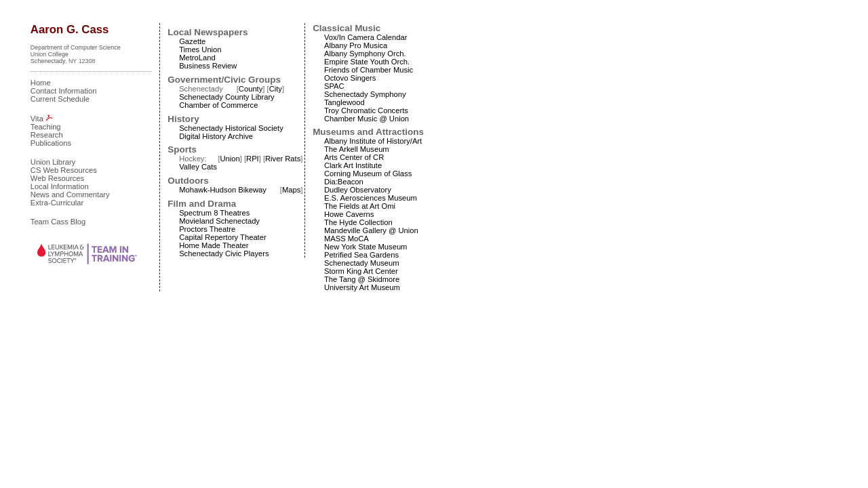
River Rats (283, 159)
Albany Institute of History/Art (373, 141)
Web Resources (57, 178)
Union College (50, 54)
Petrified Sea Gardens (361, 255)
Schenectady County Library (227, 97)
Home (41, 83)
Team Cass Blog (58, 222)
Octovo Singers (350, 78)
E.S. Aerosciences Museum (371, 198)
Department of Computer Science (76, 47)
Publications (51, 143)
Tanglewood (344, 102)
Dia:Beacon (344, 182)
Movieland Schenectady (219, 221)
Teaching (46, 127)
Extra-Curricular (57, 203)
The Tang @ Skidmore (362, 279)
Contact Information (64, 91)
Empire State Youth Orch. (367, 62)
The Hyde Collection (358, 222)
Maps (291, 190)
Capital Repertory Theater (223, 237)
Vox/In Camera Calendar (366, 37)
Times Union (200, 49)
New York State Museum (366, 247)
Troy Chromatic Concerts (366, 110)
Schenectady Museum (362, 263)
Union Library (53, 162)
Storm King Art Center (361, 271)
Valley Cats (198, 167)
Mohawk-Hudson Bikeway (223, 190)
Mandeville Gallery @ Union (371, 230)
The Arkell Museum (357, 149)
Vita (37, 119)
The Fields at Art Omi (360, 206)
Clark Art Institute (353, 165)
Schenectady (48, 61)
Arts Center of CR (354, 157)
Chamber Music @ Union (367, 119)
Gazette (192, 41)
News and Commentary (70, 195)
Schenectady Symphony (365, 94)
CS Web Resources (64, 170)
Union (230, 159)
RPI (253, 159)
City (276, 89)
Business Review (208, 66)
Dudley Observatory (358, 190)
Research (47, 135)
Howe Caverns (349, 214)
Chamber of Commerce (218, 105)
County (251, 89)
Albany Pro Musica (356, 45)
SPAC (334, 86)
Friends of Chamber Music (369, 70)
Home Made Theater (214, 245)
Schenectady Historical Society (231, 128)
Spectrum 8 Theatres (214, 213)
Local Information (60, 186)
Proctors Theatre (207, 229)
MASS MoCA (347, 239)
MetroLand (197, 58)
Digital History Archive (216, 136)
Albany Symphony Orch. (365, 54)
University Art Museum (362, 287)
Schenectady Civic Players (224, 253)
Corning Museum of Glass (368, 174)
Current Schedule (60, 99)
